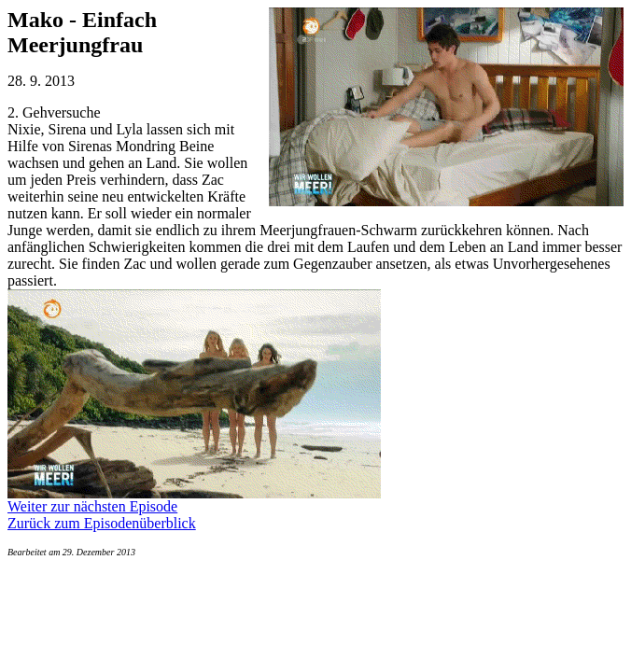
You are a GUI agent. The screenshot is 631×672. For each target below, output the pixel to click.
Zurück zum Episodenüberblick (102, 523)
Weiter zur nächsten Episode (92, 506)
